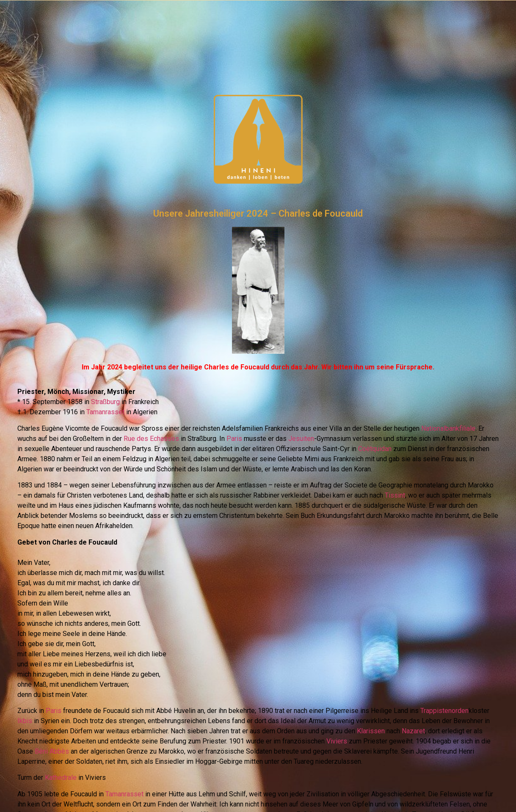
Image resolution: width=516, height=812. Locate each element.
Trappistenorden (444, 711)
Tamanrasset (105, 412)
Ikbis (25, 721)
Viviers (337, 741)
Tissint (395, 495)
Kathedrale (61, 778)
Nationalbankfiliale (448, 428)
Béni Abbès (52, 751)
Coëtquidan (375, 449)
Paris (234, 439)
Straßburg (105, 402)
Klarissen (371, 731)
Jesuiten (301, 439)
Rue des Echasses (151, 439)
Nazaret (413, 731)
